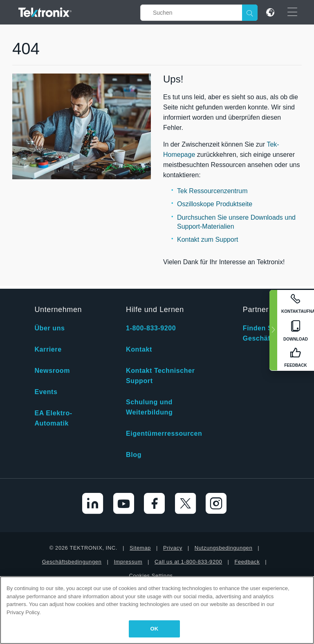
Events (46, 392)
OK (155, 629)
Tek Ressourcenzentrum (212, 191)
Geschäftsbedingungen (72, 562)
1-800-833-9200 (151, 328)
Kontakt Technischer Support (160, 376)
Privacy (173, 548)
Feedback (247, 562)
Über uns (49, 328)
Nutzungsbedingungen (224, 548)
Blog (134, 455)
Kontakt (139, 349)
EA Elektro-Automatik (53, 418)
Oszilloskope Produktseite (215, 204)
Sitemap (140, 548)
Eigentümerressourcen (164, 433)
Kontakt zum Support (207, 240)
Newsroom (52, 371)
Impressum (128, 562)
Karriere (48, 349)
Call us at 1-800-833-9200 (188, 562)
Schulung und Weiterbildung (149, 407)
